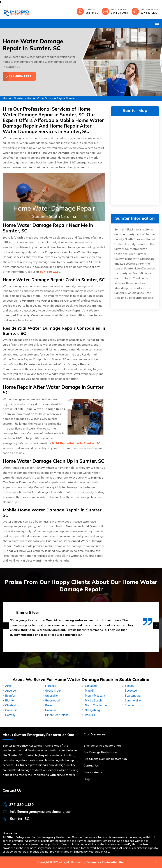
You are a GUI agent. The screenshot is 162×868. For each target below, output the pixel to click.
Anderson (11, 691)
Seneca (129, 686)
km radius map (135, 160)
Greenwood (52, 700)
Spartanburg (133, 696)
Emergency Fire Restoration (102, 745)
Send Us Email (119, 13)
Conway (10, 715)
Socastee (131, 691)
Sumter (19, 98)
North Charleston (96, 705)
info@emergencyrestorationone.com (41, 812)
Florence (51, 686)
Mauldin (90, 691)
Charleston (12, 705)
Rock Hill (91, 715)
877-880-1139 (149, 13)
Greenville (51, 696)
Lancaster (91, 686)
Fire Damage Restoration (100, 752)
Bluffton (10, 700)
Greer (49, 705)
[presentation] (6, 626)
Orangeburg (92, 710)
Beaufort (11, 696)
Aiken (9, 686)
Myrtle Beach (93, 700)
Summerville (133, 700)
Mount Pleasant (95, 696)
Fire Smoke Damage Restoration (105, 759)
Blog (87, 779)
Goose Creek (53, 691)
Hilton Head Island (57, 715)
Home (7, 98)
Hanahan (51, 710)
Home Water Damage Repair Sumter (51, 98)
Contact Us (91, 765)
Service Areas (93, 772)
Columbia (11, 710)
